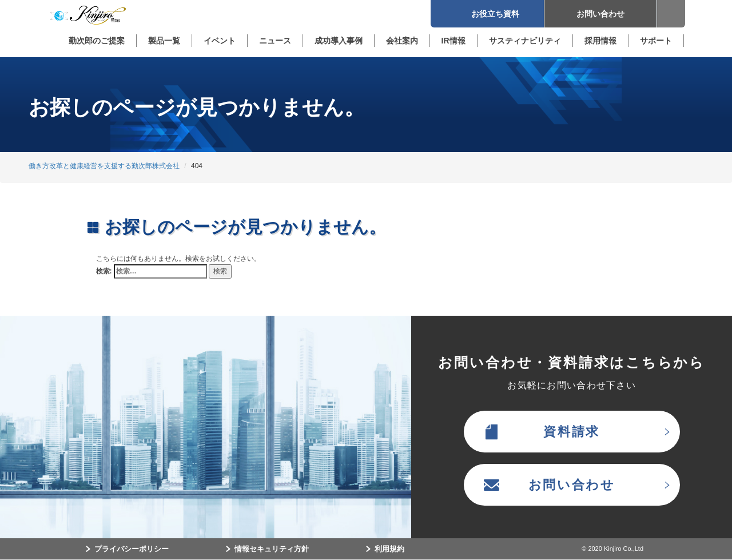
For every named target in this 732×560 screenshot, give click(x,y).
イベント (220, 41)
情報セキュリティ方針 (272, 549)
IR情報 (453, 41)
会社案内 (402, 41)
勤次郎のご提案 (97, 41)
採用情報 (600, 41)
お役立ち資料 (487, 14)
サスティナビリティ (525, 41)
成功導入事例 (339, 41)
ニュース (275, 41)
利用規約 (389, 549)
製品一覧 (164, 41)
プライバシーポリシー (132, 549)
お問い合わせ (600, 14)
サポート (656, 41)
